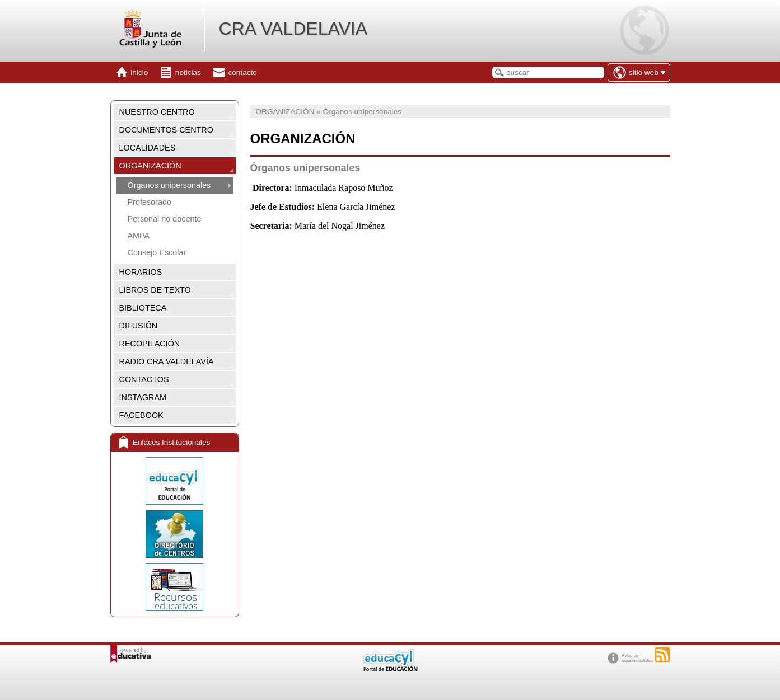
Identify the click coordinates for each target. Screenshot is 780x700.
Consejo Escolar (157, 252)
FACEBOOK (141, 415)
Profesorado (150, 202)
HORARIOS (141, 272)
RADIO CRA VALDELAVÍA (167, 361)
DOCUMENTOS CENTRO (166, 130)
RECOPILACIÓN (150, 344)
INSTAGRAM (143, 397)
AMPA (139, 236)
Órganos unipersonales (169, 185)
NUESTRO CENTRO (157, 112)
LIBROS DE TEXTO (155, 290)
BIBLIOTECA (143, 308)
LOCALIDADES (148, 148)
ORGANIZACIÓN (150, 166)
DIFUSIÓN (139, 326)
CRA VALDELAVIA (293, 29)
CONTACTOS (144, 379)
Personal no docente (165, 219)
